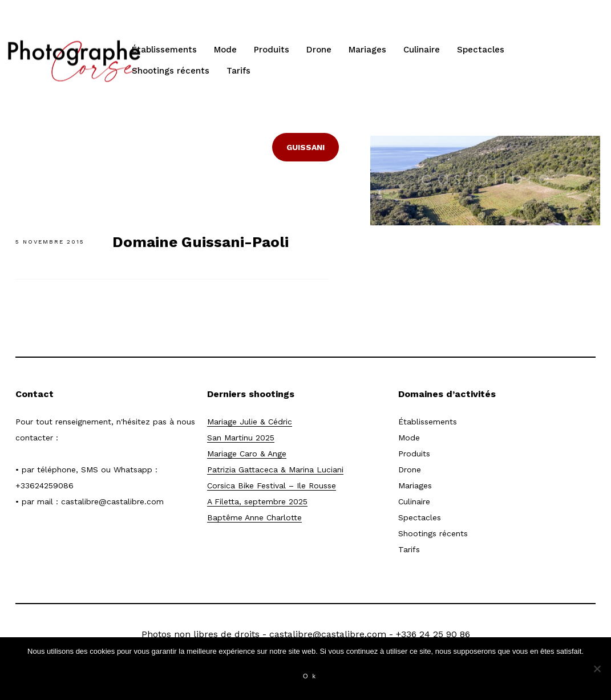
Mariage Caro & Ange (247, 454)
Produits (272, 50)
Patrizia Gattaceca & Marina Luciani (275, 470)
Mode (225, 50)
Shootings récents (171, 71)
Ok (311, 676)
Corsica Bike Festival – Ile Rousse (272, 485)
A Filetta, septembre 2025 (257, 501)
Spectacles (481, 50)
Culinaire (422, 50)
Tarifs (238, 71)
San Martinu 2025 (241, 438)
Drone (319, 50)
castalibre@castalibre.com (112, 501)
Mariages (367, 50)
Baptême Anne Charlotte (254, 517)
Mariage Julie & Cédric (250, 422)
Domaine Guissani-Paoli (201, 242)
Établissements (164, 50)
